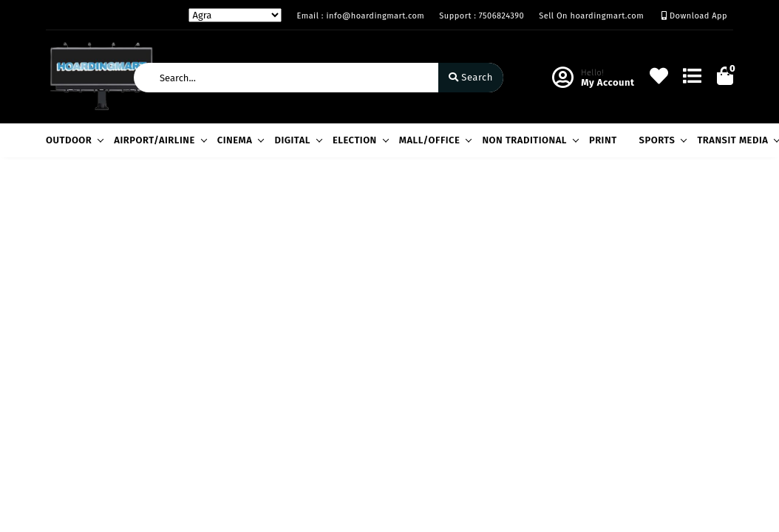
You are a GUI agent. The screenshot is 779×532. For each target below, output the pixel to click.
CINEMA (239, 140)
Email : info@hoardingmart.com (360, 16)
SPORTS (661, 140)
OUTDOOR (72, 140)
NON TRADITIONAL (528, 140)
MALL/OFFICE (433, 140)
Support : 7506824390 (482, 16)
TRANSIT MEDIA (736, 140)
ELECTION (358, 140)
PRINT (603, 140)
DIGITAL (296, 140)
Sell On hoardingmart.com (591, 16)
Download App (694, 16)
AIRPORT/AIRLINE (158, 140)
